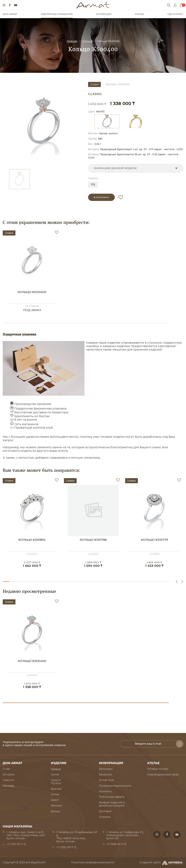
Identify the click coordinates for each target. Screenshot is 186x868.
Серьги (56, 780)
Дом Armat (10, 14)
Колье (55, 794)
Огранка (105, 817)
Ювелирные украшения (57, 14)
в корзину (101, 197)
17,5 (93, 185)
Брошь (55, 811)
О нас (6, 769)
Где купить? (175, 14)
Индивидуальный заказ (163, 775)
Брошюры (106, 769)
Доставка (105, 811)
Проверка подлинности (115, 786)
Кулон (55, 775)
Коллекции (104, 14)
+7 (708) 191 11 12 (116, 844)
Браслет (56, 789)
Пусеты (56, 783)
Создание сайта (161, 863)
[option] (44, 124)
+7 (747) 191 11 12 (16, 844)
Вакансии (105, 775)
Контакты (105, 792)
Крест (55, 800)
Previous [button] (177, 582)
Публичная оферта (112, 797)
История (9, 775)
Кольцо (87, 41)
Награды (9, 786)
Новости (8, 780)
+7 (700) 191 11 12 (66, 847)
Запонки (56, 806)
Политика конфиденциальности (93, 863)
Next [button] (182, 582)
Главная (72, 41)
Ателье (139, 14)
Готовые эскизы (158, 769)
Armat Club (106, 780)
